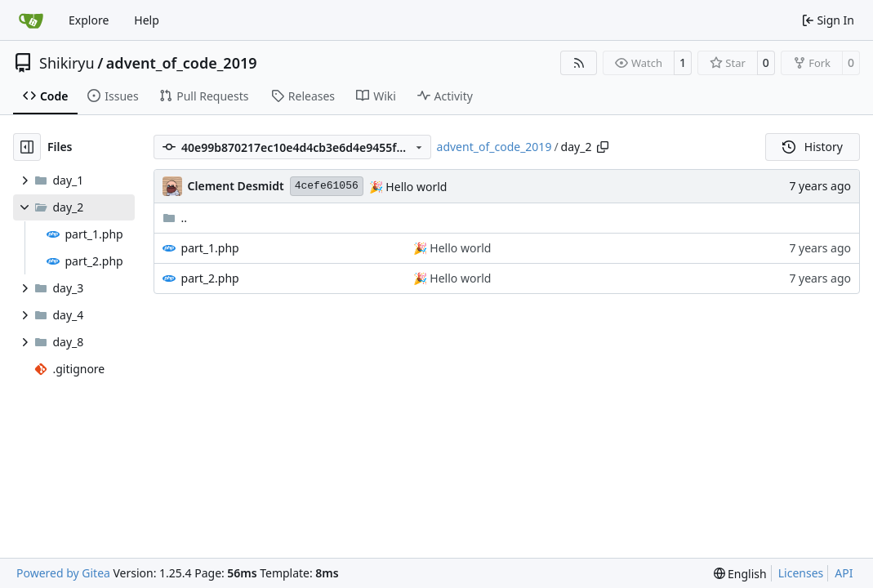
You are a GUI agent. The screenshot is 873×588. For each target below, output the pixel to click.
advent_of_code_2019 (182, 63)
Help (147, 20)
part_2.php (210, 278)
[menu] (740, 574)
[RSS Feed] (579, 63)
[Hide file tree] (27, 147)
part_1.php (210, 248)
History (813, 147)
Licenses (801, 573)
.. (175, 218)
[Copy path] (603, 147)
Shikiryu (67, 63)
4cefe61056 (327, 186)
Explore (89, 20)
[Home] (31, 20)
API (844, 573)
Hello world (415, 187)
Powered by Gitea (63, 573)
